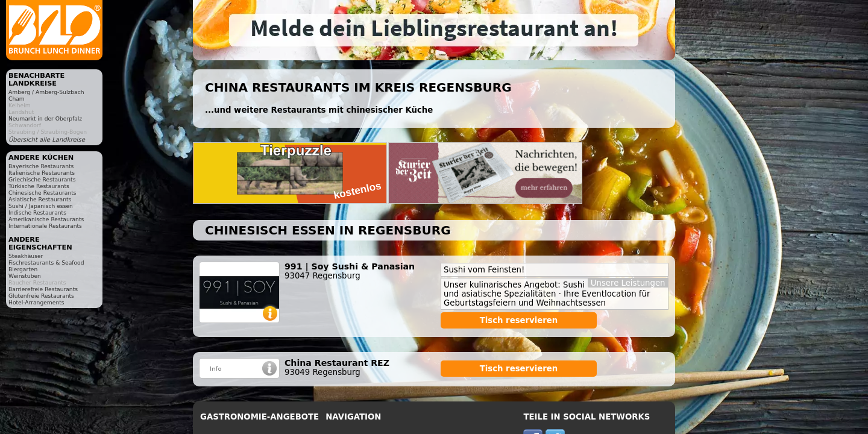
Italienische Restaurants (42, 173)
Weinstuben (25, 276)
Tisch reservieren (519, 320)
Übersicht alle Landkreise (47, 140)
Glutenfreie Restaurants (41, 296)
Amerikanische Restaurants (46, 219)
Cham (17, 99)
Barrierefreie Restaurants (43, 289)
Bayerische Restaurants (41, 166)
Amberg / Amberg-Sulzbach (46, 92)
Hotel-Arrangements (36, 302)
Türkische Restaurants (39, 186)
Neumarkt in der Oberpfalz (45, 118)
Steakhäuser (26, 256)
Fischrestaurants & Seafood (46, 263)
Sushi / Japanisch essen (41, 206)
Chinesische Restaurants (42, 193)
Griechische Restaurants (42, 179)
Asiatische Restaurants (40, 199)
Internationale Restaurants (45, 226)
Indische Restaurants (37, 212)
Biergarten (23, 269)
